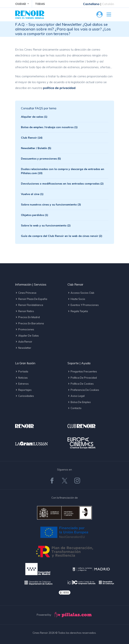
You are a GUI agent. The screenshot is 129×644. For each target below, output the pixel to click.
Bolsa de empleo (79, 402)
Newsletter (23, 348)
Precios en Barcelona (29, 323)
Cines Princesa (26, 293)
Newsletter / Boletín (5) (36, 148)
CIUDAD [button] (21, 4)
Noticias (21, 378)
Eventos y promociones (83, 305)
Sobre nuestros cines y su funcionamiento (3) (51, 205)
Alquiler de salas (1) (34, 117)
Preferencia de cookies (83, 390)
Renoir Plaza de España (31, 299)
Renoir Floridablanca (29, 305)
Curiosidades (25, 396)
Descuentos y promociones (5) (41, 159)
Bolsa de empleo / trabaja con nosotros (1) (49, 127)
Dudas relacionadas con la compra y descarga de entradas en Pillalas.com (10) (63, 171)
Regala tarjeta (78, 311)
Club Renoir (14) (32, 138)
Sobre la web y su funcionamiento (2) (46, 225)
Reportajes (23, 390)
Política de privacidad (82, 378)
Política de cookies (81, 384)
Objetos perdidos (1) (35, 215)
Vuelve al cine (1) (32, 194)
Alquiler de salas (27, 336)
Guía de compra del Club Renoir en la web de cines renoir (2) (62, 236)
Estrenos (22, 384)
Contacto (74, 408)
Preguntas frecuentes (82, 371)
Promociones (25, 329)
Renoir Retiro (25, 311)
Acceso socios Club (81, 293)
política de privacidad (59, 88)
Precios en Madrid (27, 317)
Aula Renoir (24, 342)
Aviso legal (76, 396)
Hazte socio (76, 299)
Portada (22, 371)
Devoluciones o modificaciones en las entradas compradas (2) (62, 184)
